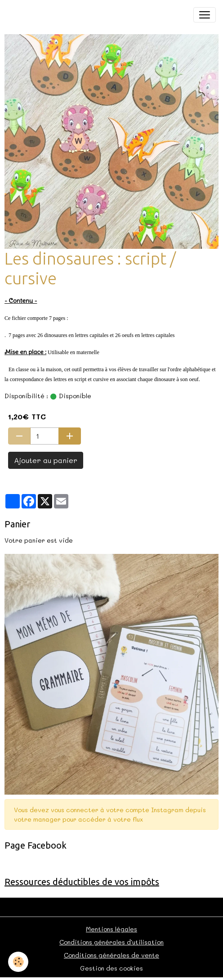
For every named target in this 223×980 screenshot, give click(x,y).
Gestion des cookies (111, 968)
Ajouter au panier (46, 460)
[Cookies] (18, 962)
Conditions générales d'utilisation (111, 942)
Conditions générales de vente (111, 955)
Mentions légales (111, 929)
